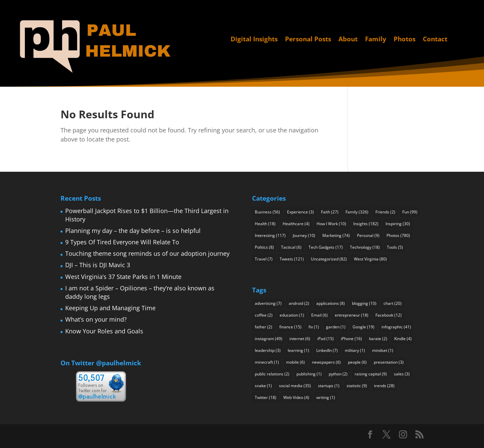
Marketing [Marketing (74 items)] (336, 235)
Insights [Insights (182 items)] (366, 224)
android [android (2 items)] (299, 303)
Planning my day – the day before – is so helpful (133, 231)
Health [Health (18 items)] (265, 224)
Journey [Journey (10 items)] (304, 235)
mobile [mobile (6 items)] (295, 362)
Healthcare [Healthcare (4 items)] (296, 224)
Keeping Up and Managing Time (110, 308)
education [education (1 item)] (292, 315)
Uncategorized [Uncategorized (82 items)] (329, 259)
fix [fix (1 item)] (314, 327)
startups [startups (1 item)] (329, 386)
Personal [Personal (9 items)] (368, 235)
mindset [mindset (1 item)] (383, 350)
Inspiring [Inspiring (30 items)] (398, 224)
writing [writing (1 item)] (326, 397)
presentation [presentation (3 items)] (389, 362)
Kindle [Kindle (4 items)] (403, 339)
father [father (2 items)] (264, 327)
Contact (435, 39)
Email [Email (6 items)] (319, 315)
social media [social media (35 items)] (295, 386)
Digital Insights (254, 39)
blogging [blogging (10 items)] (364, 303)
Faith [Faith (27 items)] (330, 212)
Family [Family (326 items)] (357, 212)
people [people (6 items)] (357, 362)
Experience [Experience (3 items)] (300, 212)
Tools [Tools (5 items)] (395, 247)
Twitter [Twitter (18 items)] (266, 397)
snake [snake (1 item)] (263, 386)
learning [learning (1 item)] (298, 350)
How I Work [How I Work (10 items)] (331, 224)
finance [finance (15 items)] (290, 327)
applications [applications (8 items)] (331, 303)
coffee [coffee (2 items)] (264, 315)
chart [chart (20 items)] (393, 303)
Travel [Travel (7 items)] (264, 259)
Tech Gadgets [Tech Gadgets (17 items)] (326, 247)
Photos (405, 39)
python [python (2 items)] (338, 374)
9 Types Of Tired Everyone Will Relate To (122, 242)
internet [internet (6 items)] (300, 339)
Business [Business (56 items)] (267, 212)
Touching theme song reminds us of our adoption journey (147, 253)
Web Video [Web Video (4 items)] (296, 397)
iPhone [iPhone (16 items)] (351, 339)
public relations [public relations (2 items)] (272, 374)
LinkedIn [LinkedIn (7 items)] (327, 350)
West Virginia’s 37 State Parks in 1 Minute (123, 277)
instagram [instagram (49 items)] (269, 339)
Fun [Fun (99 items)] (410, 212)
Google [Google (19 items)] (364, 327)
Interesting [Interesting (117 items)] (270, 235)
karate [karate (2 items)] (378, 339)
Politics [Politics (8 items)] (264, 247)
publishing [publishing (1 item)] (309, 374)
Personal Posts (308, 39)
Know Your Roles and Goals (104, 331)
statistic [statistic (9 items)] (357, 386)
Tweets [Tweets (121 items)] (292, 259)
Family (376, 39)
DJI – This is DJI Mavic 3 (98, 265)
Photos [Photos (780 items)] (398, 235)
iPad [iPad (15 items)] (326, 339)
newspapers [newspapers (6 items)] (326, 362)
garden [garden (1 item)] (336, 327)
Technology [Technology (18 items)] (365, 247)
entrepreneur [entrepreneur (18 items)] (352, 315)
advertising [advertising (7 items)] (268, 303)
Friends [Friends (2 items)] (385, 212)
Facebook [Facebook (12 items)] (389, 315)
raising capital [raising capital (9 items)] (371, 374)
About (348, 39)
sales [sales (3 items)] (402, 374)
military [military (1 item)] (355, 350)
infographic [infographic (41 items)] (396, 327)
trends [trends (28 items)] (384, 386)
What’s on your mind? (96, 319)
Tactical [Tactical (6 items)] (291, 247)
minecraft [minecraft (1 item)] (267, 362)
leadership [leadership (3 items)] (268, 350)
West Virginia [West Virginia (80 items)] (370, 259)
